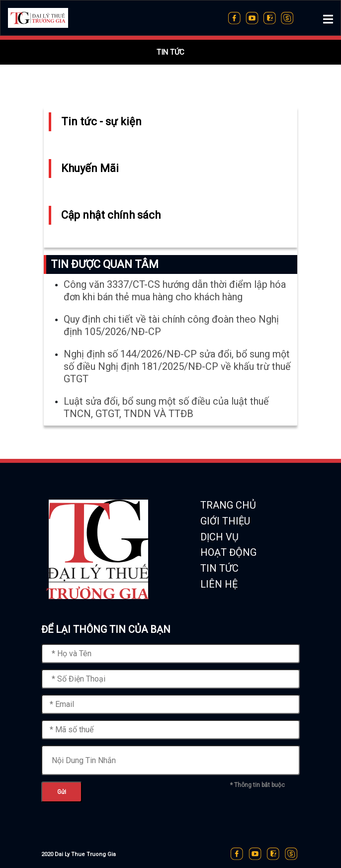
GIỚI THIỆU (225, 521)
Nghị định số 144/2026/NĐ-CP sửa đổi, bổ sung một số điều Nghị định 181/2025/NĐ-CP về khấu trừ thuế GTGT (177, 368)
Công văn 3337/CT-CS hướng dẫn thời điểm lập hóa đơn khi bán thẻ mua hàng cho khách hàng (175, 293)
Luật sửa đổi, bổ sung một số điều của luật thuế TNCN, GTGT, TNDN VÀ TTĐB (166, 409)
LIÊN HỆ (219, 584)
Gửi (62, 792)
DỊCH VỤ (219, 537)
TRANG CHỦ (228, 505)
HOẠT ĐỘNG (228, 552)
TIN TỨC (219, 568)
